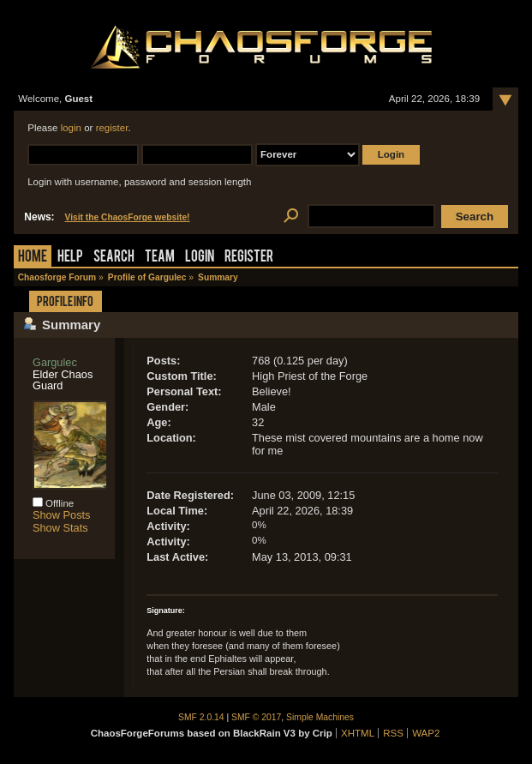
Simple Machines (320, 717)
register (112, 128)
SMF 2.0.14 (201, 717)
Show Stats (60, 528)
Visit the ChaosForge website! (128, 217)
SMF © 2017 (256, 717)
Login (200, 258)
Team (160, 258)
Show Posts (62, 515)
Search (114, 258)
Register (249, 258)
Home (33, 258)
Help (70, 258)
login (71, 128)
